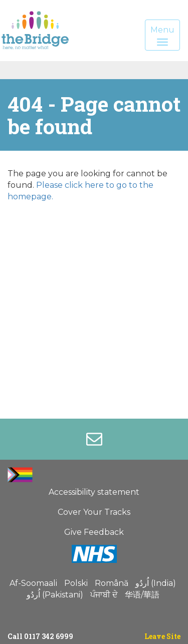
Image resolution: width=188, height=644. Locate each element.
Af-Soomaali (33, 583)
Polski (76, 583)
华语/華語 (142, 595)
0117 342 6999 (49, 636)
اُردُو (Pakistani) (55, 595)
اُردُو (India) (156, 583)
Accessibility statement (94, 492)
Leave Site (162, 636)
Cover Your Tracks (94, 512)
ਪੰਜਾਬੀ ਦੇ (104, 595)
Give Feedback (94, 532)
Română (112, 583)
